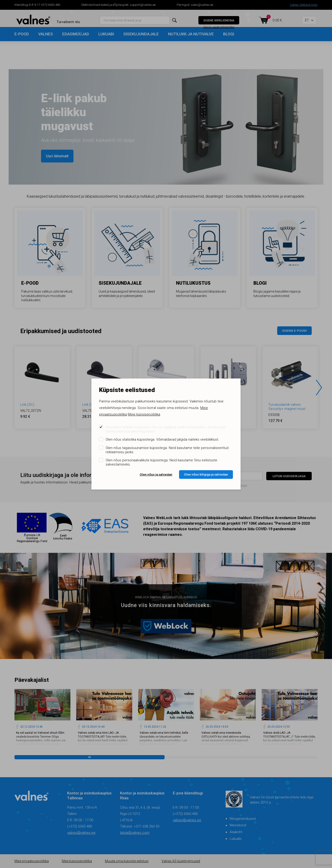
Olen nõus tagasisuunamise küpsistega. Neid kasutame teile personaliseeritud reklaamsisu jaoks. (167, 450)
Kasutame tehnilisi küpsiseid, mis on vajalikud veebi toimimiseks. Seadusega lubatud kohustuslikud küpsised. (166, 429)
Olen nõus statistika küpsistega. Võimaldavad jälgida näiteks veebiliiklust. (162, 439)
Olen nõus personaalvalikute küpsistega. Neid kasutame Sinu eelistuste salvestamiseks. (161, 462)
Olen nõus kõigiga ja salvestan (206, 474)
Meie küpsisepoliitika (144, 414)
